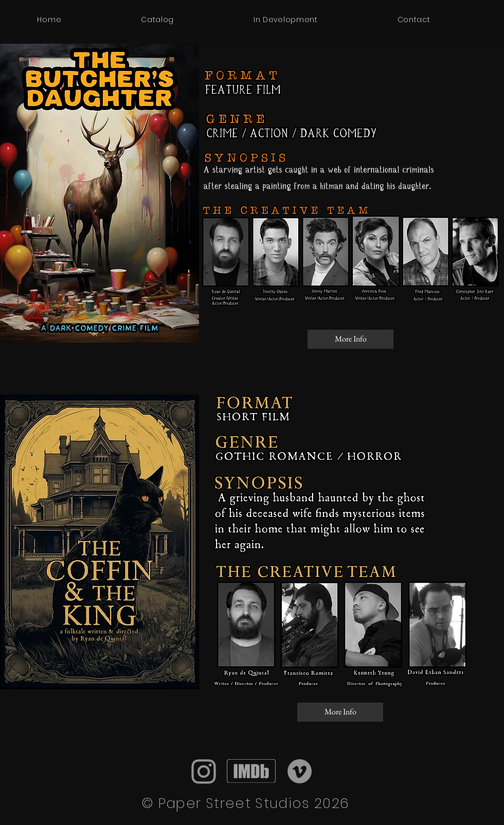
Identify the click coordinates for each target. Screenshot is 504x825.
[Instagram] (204, 772)
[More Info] (350, 339)
